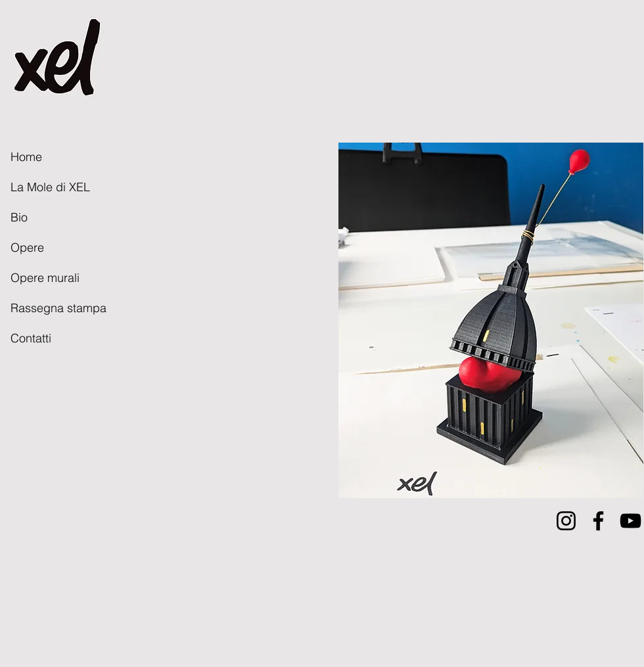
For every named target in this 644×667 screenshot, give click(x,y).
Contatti (31, 338)
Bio (19, 217)
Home (26, 157)
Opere (27, 247)
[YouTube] (631, 521)
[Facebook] (598, 521)
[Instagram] (566, 521)
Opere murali (45, 278)
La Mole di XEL (50, 187)
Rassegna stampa (58, 308)
